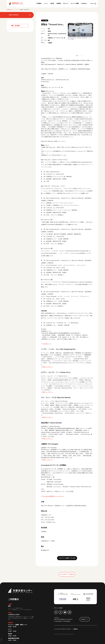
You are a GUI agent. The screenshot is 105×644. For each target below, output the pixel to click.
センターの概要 (75, 3)
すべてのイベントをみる (67, 574)
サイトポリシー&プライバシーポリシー (63, 629)
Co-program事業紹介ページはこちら (53, 496)
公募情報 (58, 3)
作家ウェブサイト (48, 367)
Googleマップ (47, 344)
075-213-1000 (59, 621)
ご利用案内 (39, 3)
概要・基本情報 (15, 26)
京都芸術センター (16, 3)
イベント (46, 3)
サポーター (66, 3)
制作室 (52, 3)
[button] (77, 56)
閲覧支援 (76, 629)
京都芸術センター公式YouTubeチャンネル (54, 155)
